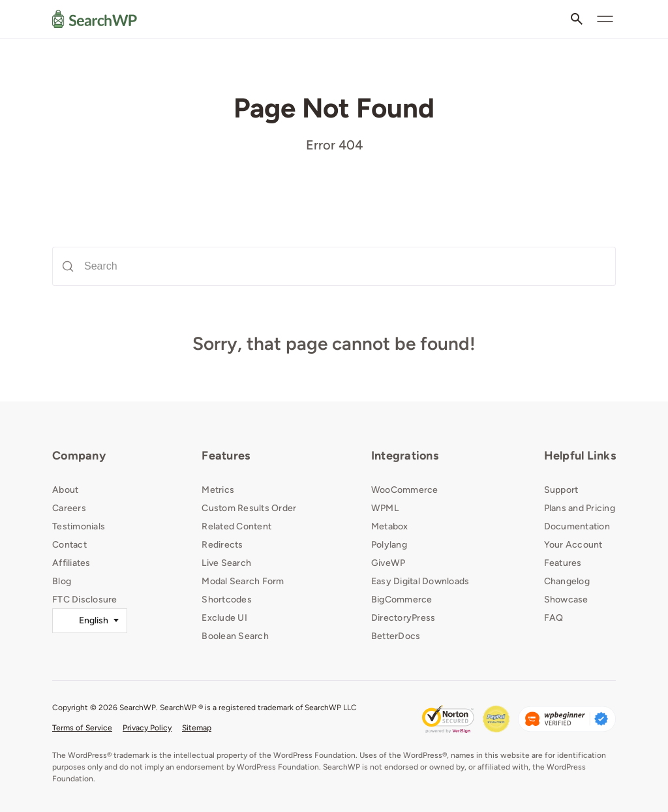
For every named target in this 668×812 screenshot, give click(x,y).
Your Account (573, 545)
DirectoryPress (403, 618)
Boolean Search (235, 636)
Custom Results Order (249, 508)
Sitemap (197, 728)
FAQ (554, 618)
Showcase (566, 600)
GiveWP (388, 563)
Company (79, 456)
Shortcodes (227, 600)
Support (561, 490)
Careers (69, 508)
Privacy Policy (147, 728)
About (65, 490)
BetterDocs (396, 636)
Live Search (226, 563)
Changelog (567, 581)
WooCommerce (405, 490)
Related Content (236, 526)
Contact (69, 545)
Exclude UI (224, 618)
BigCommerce (402, 600)
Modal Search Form (243, 581)
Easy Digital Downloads (420, 581)
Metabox (390, 526)
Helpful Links (580, 456)
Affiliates (71, 563)
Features (226, 456)
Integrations (405, 456)
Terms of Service (82, 728)
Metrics (218, 490)
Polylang (389, 545)
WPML (385, 508)
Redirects (222, 545)
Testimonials (79, 526)
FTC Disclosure (85, 600)
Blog (62, 581)
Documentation (577, 526)
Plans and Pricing (580, 508)
